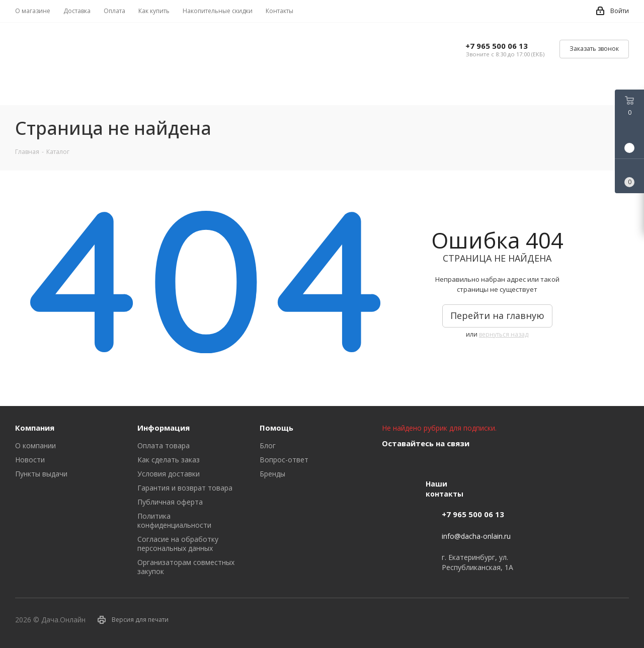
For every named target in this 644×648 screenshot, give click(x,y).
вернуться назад (504, 334)
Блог (268, 445)
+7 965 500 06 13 (497, 46)
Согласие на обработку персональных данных (178, 544)
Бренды (272, 474)
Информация (164, 428)
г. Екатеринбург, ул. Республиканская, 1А (477, 562)
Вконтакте (392, 467)
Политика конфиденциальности (174, 520)
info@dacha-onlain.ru (476, 536)
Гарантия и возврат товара (185, 488)
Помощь (276, 428)
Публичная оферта (170, 502)
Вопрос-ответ (284, 460)
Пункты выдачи (41, 474)
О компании (35, 445)
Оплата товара (164, 445)
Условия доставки (169, 474)
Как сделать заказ (169, 460)
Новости (30, 460)
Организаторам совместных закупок (186, 567)
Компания (35, 428)
